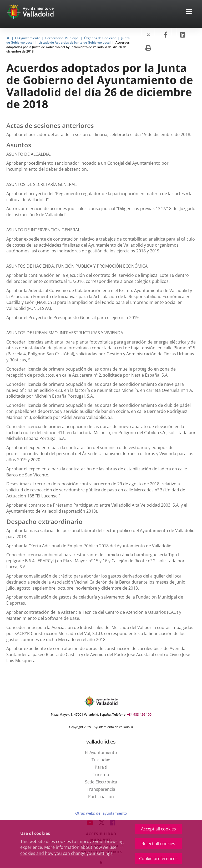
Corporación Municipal (62, 38)
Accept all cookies (158, 829)
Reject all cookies (158, 844)
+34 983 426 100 (139, 714)
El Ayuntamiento (28, 38)
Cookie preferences (158, 859)
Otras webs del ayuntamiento (101, 813)
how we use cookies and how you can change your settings (68, 850)
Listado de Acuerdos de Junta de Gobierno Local (74, 42)
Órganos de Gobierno (100, 38)
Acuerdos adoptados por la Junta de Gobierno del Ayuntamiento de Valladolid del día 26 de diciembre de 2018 (68, 47)
